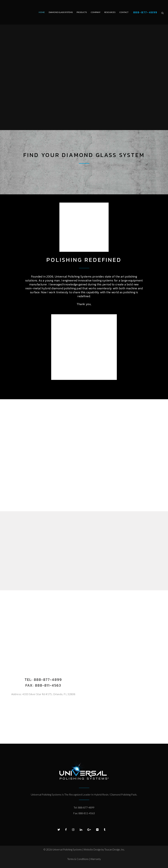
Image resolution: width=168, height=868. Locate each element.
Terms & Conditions (78, 859)
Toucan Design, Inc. (115, 849)
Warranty (96, 859)
